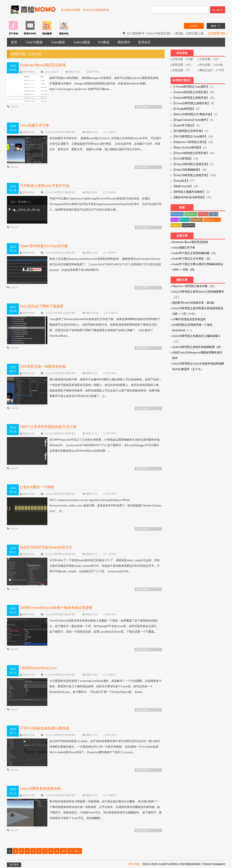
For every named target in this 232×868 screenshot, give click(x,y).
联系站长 (145, 42)
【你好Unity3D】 (183, 186)
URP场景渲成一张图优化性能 (43, 366)
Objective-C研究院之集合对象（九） (194, 286)
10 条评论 (113, 313)
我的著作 (124, 42)
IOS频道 (104, 42)
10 (63, 851)
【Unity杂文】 (52, 72)
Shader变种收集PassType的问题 (44, 246)
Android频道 (81, 42)
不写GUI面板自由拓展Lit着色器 (45, 728)
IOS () (175, 220)
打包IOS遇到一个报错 (37, 487)
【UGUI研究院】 (183, 159)
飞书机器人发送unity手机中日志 (45, 186)
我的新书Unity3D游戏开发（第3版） (194, 303)
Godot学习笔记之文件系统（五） (192, 259)
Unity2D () (188, 225)
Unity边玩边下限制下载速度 (42, 306)
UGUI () (203, 214)
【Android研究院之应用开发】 (191, 92)
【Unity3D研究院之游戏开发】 (60, 132)
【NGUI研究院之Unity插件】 (190, 136)
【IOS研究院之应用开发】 (188, 131)
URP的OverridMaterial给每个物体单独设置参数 (56, 608)
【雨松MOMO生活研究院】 (189, 197)
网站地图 (134, 864)
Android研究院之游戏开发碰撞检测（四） (198, 347)
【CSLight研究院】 (184, 109)
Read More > (144, 107)
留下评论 (94, 72)
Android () (191, 214)
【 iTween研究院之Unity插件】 (191, 87)
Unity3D (14, 107)
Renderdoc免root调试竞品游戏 (43, 65)
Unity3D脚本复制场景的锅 (40, 789)
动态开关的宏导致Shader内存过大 (46, 547)
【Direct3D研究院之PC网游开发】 (193, 114)
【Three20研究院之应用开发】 (191, 153)
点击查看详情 (216, 33)
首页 (14, 42)
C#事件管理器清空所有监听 (189, 319)
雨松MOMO (29, 72)
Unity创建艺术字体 (34, 125)
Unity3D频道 (34, 42)
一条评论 (112, 132)
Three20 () (197, 220)
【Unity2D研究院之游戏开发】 (60, 554)
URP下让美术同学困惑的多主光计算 (48, 427)
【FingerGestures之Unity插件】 (191, 120)
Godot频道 (58, 42)
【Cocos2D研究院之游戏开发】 (191, 103)
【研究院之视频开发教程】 (189, 192)
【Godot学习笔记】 (184, 125)
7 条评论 (111, 795)
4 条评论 (111, 192)
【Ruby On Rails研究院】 (187, 148)
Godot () (176, 225)
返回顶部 (14, 865)
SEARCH (217, 10)
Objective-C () (212, 220)
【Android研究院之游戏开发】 (191, 98)
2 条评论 (111, 253)
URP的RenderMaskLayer (38, 668)
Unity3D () (177, 214)
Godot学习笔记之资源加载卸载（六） (195, 253)
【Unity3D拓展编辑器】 (187, 170)
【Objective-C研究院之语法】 (190, 142)
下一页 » (75, 851)
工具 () (214, 214)
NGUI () (185, 220)
